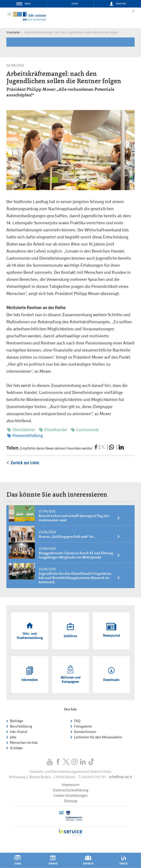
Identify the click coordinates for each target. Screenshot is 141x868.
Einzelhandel (53, 430)
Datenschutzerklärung (70, 790)
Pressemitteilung (25, 436)
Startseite (13, 32)
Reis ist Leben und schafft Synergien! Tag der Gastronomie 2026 (79, 518)
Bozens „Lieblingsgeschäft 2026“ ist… (79, 536)
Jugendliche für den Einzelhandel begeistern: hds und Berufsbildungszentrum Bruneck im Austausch (79, 578)
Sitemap (70, 801)
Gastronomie (85, 430)
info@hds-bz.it (120, 777)
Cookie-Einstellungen (70, 796)
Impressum (70, 785)
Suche (75, 4)
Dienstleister (21, 430)
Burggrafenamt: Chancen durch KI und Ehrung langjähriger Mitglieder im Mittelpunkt (79, 555)
